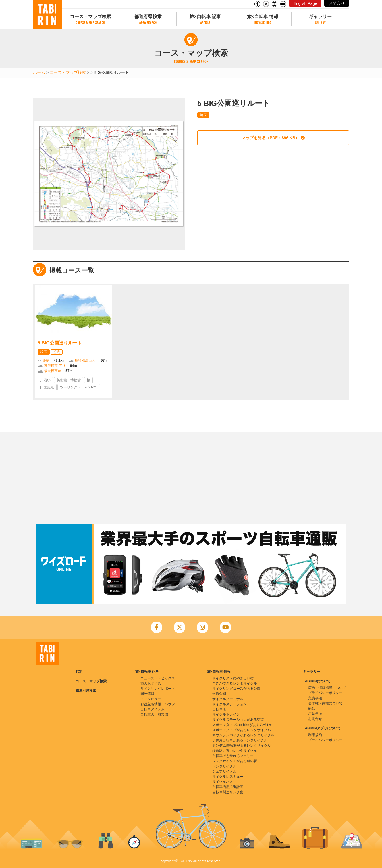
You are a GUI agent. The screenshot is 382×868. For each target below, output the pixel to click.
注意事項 (315, 714)
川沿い (45, 380)
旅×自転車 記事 (205, 17)
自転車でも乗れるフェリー (233, 756)
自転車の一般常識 (154, 714)
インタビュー (151, 699)
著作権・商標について (325, 703)
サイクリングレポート (158, 689)
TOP (79, 672)
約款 (312, 708)
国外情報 (147, 694)
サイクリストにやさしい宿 (233, 678)
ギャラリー (320, 17)
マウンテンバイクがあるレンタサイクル (243, 735)
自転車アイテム (153, 709)
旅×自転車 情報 (263, 17)
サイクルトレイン (226, 714)
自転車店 (219, 709)
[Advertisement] (191, 478)
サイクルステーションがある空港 (238, 720)
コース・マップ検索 (90, 17)
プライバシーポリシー (325, 693)
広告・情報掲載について (327, 688)
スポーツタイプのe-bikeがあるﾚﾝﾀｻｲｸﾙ (242, 725)
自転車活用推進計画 (228, 787)
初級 (57, 352)
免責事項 (315, 698)
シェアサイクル (224, 771)
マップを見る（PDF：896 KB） (270, 138)
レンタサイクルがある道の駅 (235, 761)
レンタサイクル (224, 766)
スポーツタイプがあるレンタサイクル (242, 730)
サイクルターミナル (228, 699)
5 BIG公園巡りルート (60, 343)
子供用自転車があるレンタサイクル (240, 740)
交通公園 (219, 694)
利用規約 (315, 735)
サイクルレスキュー (228, 777)
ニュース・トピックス (158, 678)
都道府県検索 (148, 17)
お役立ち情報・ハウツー (159, 704)
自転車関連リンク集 (228, 792)
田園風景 (47, 387)
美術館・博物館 (69, 380)
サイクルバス (223, 782)
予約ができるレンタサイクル (235, 683)
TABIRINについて (317, 681)
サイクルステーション (229, 704)
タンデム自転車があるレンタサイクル (242, 746)
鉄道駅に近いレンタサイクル (235, 751)
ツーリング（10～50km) (79, 387)
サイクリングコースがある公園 (236, 689)
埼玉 (203, 115)
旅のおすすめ (151, 683)
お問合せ (337, 3)
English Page (305, 3)
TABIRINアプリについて (322, 728)
